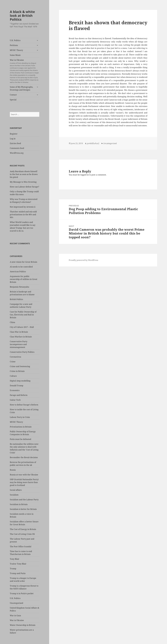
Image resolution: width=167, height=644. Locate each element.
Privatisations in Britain (21, 427)
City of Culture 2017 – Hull (22, 327)
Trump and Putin (18, 573)
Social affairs (16, 490)
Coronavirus (15, 357)
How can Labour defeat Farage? (24, 187)
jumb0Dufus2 (93, 143)
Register (14, 134)
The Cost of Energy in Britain (23, 529)
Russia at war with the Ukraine (24, 475)
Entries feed (15, 143)
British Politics (16, 299)
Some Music (15, 55)
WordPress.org (17, 153)
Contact (13, 95)
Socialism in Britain (19, 504)
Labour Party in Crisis (20, 417)
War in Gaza (15, 615)
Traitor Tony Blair (18, 564)
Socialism (14, 495)
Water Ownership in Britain (23, 625)
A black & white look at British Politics (22, 16)
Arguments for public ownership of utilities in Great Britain (24, 279)
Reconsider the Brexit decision (24, 457)
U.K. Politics (15, 40)
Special (13, 100)
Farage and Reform (19, 395)
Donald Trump (17, 386)
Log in (13, 139)
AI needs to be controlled (21, 267)
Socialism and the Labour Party (24, 500)
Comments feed (17, 148)
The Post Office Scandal (21, 547)
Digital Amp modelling (20, 381)
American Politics (18, 272)
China (12, 322)
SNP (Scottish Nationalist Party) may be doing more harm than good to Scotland (24, 482)
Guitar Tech (15, 400)
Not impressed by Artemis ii (23, 207)
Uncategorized (16, 603)
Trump (13, 569)
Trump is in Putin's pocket (22, 593)
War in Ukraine (25, 71)
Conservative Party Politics (22, 352)
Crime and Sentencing (20, 366)
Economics (15, 390)
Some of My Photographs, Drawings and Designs (21, 88)
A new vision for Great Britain (23, 262)
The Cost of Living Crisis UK (22, 534)
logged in (85, 175)
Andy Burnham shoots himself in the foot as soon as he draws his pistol (24, 174)
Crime (13, 362)
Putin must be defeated (20, 439)
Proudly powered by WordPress (83, 260)
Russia (13, 470)
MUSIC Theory (16, 50)
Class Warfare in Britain (21, 337)
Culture (13, 376)
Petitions (14, 45)
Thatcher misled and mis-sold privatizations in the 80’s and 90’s (23, 215)
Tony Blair (15, 559)
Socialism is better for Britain (23, 509)
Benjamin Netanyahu (19, 287)
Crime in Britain (17, 371)
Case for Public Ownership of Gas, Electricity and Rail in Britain (23, 315)
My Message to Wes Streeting (23, 182)
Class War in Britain (19, 332)
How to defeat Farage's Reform (24, 405)
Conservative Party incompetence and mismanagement (19, 344)
